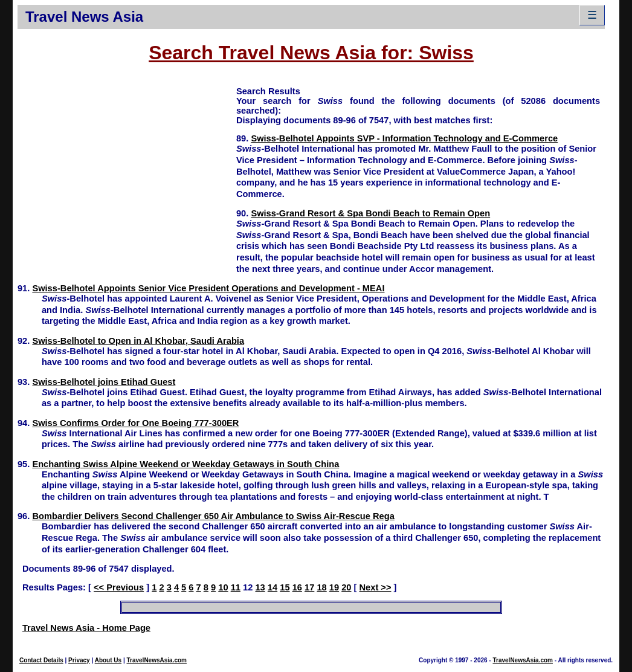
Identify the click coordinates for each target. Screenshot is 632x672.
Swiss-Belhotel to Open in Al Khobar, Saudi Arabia (138, 341)
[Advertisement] (127, 170)
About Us (108, 660)
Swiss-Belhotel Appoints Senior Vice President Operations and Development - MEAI (208, 288)
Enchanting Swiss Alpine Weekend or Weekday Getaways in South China (185, 464)
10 (223, 587)
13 (260, 587)
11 (236, 587)
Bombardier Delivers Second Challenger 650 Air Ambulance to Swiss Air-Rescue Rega (213, 516)
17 (309, 587)
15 (285, 587)
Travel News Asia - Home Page (86, 628)
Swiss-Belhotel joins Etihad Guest (104, 382)
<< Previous (119, 587)
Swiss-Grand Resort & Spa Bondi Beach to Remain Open (370, 213)
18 (321, 587)
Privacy (79, 660)
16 (297, 587)
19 (334, 587)
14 (272, 587)
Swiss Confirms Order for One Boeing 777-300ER (135, 423)
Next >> (376, 587)
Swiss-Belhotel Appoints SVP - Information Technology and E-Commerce (404, 138)
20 (346, 587)
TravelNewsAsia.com (156, 660)
